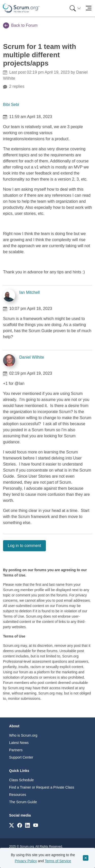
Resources (18, 795)
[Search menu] (75, 8)
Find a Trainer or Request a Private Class (42, 787)
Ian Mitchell (30, 292)
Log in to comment (25, 546)
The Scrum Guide (23, 802)
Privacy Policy (26, 861)
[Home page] (21, 8)
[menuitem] (75, 8)
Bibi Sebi (11, 105)
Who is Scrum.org (23, 735)
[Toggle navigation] (89, 8)
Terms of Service (58, 861)
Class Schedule (21, 780)
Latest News (19, 743)
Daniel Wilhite (32, 357)
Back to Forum (20, 25)
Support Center (21, 757)
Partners (16, 750)
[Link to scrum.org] (12, 825)
